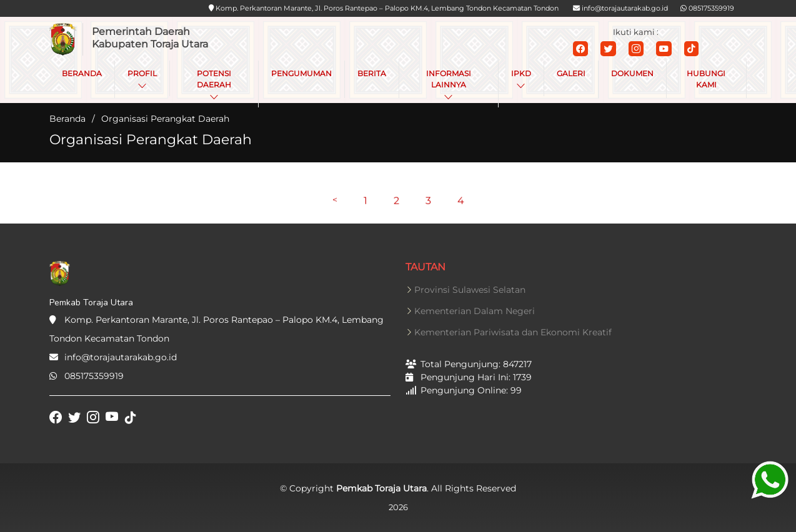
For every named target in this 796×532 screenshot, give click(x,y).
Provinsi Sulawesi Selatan (470, 290)
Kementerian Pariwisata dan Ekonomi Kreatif (513, 332)
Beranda (67, 119)
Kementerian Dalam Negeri (475, 311)
